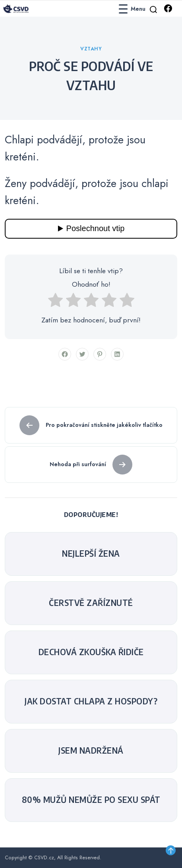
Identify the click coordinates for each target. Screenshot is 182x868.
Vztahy (91, 49)
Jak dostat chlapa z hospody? (91, 701)
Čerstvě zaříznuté (91, 603)
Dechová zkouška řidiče (91, 652)
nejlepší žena (91, 554)
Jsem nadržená (91, 750)
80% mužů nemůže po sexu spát (91, 800)
